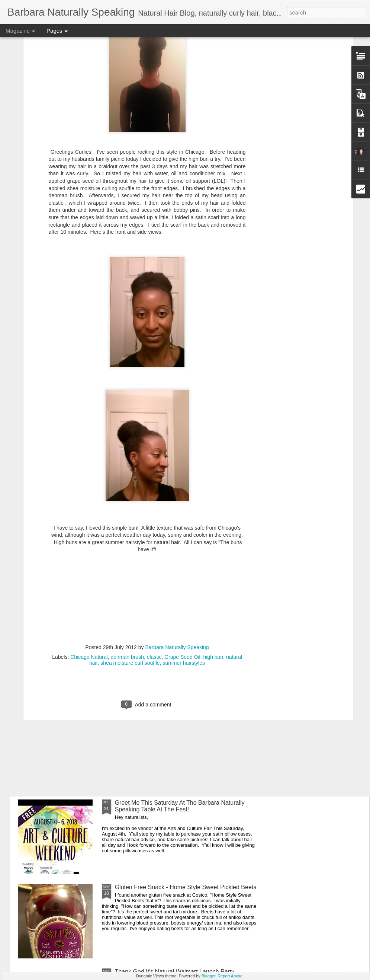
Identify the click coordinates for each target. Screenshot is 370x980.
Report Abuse (230, 976)
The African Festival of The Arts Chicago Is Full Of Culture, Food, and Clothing (181, 637)
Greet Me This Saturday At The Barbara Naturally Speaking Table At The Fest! (180, 806)
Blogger (208, 976)
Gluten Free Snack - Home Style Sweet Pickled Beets (186, 887)
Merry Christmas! (138, 549)
